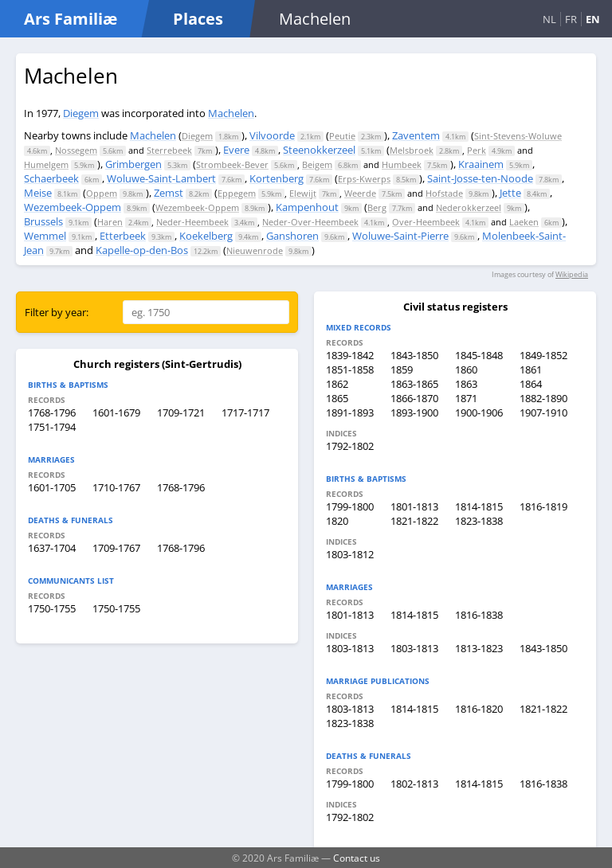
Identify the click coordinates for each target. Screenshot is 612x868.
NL (549, 19)
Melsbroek (412, 150)
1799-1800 (350, 506)
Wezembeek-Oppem (73, 207)
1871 (466, 398)
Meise (38, 193)
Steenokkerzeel (319, 150)
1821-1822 (414, 521)
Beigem (317, 164)
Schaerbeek (51, 178)
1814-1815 (479, 506)
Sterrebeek (169, 150)
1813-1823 (479, 648)
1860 (466, 369)
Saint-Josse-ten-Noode (480, 178)
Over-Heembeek (426, 222)
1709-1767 (116, 548)
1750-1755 (52, 608)
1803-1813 (350, 648)
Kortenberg (277, 178)
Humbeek (402, 164)
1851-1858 (350, 369)
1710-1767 (116, 487)
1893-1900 (414, 412)
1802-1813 (414, 784)
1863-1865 (414, 384)
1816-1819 (543, 506)
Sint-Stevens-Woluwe (518, 136)
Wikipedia (572, 274)
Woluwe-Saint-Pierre (400, 236)
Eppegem (237, 193)
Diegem (81, 113)
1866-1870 (414, 398)
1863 (466, 384)
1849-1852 (543, 355)
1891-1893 (350, 412)
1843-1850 (414, 355)
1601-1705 (52, 487)
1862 (337, 384)
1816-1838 (479, 615)
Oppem (102, 193)
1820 (337, 521)
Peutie (342, 136)
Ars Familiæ (71, 19)
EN (593, 19)
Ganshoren (292, 236)
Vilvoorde (272, 135)
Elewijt (303, 193)
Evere (236, 150)
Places (198, 19)
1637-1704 (52, 548)
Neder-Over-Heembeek (310, 222)
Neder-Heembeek (192, 222)
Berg (377, 207)
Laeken (524, 222)
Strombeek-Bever (232, 164)
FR (571, 19)
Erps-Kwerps (364, 179)
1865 (337, 398)
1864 (531, 384)
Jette (510, 193)
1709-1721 (181, 412)
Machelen (231, 113)
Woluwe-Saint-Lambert (161, 178)
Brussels (43, 221)
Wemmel (45, 236)
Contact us (357, 858)
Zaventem (416, 135)
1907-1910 (543, 412)
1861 (531, 369)
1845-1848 (479, 355)
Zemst (169, 193)
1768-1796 (52, 412)
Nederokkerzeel (469, 207)
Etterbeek (123, 236)
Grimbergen (133, 164)
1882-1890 (543, 398)
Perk (477, 150)
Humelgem (46, 164)
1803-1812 (350, 554)
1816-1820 (479, 709)
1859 (402, 369)
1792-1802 (350, 446)
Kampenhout (307, 207)
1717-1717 (245, 412)
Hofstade (444, 193)
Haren (110, 222)
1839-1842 (350, 355)
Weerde (360, 193)
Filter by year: (57, 312)
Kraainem (481, 164)
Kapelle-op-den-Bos (142, 250)
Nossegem (76, 150)
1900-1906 (479, 412)
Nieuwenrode (255, 250)
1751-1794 (52, 427)
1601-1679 (116, 412)
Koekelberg (206, 236)
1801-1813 (414, 506)
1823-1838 (479, 521)
